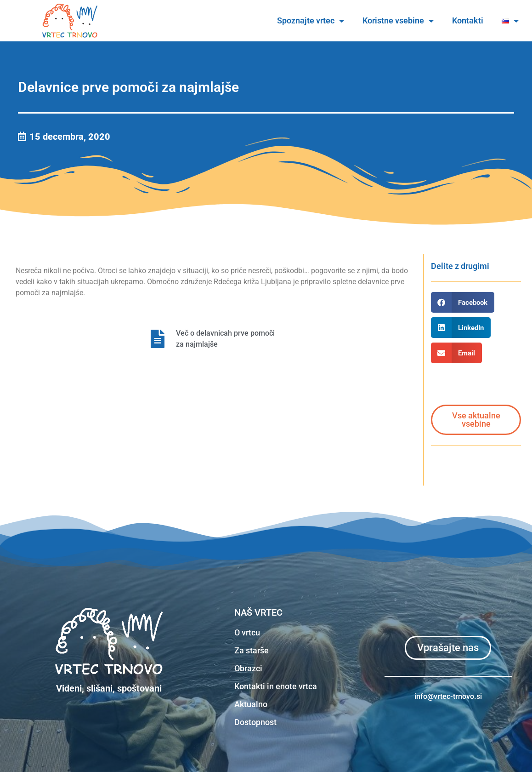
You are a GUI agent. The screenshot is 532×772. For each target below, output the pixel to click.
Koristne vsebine (398, 21)
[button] (463, 302)
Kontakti (468, 20)
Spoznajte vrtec (311, 21)
